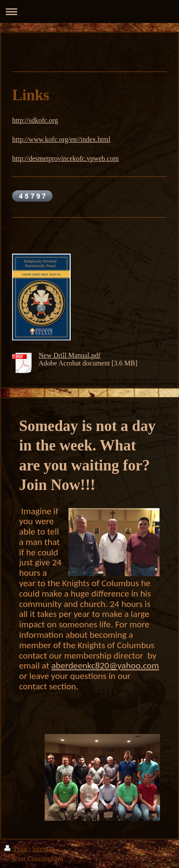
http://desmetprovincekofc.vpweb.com (65, 158)
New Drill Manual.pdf (70, 355)
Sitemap (43, 849)
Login (166, 849)
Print (17, 849)
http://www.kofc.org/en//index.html (61, 139)
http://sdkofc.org (35, 120)
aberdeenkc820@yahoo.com (105, 666)
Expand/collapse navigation (89, 11)
